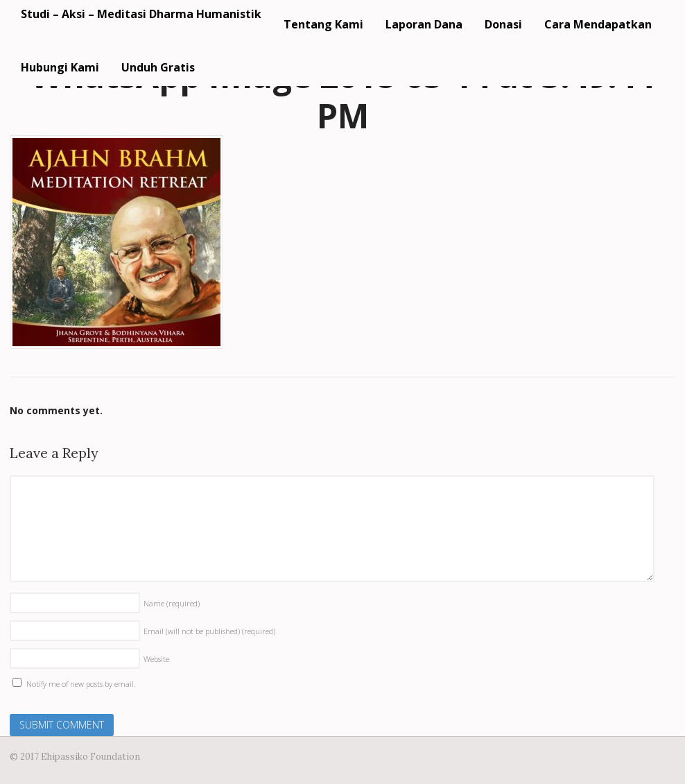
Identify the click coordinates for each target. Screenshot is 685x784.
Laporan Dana (424, 24)
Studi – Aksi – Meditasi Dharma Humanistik (141, 14)
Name (172, 603)
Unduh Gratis (158, 67)
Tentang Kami (323, 24)
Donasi (503, 24)
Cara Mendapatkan (598, 24)
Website (156, 659)
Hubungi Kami (60, 67)
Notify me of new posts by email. (81, 684)
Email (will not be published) (209, 631)
